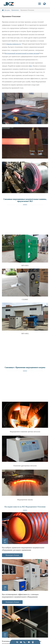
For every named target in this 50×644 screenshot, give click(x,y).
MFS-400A (25, 334)
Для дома (7, 10)
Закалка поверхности (14, 44)
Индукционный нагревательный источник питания (22, 53)
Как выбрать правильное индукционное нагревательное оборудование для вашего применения (23, 549)
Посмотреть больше (12, 555)
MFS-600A (25, 266)
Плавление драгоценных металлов (25, 466)
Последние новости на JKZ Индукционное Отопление (25, 507)
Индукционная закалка (25, 500)
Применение (15, 10)
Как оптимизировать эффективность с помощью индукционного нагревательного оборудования (20, 596)
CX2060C (25, 299)
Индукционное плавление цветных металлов (25, 432)
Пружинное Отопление (27, 10)
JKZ (31, 66)
